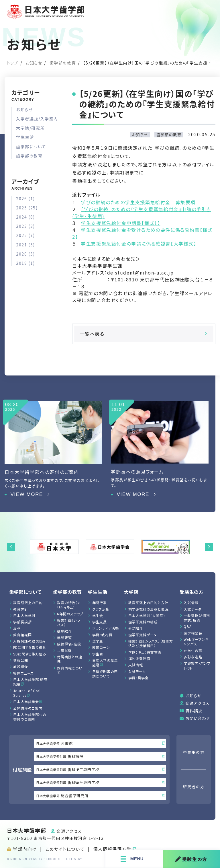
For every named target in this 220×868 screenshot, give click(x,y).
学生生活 (25, 137)
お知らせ (34, 63)
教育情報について (70, 670)
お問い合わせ (198, 718)
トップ (13, 63)
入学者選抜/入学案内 (37, 119)
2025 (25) (27, 208)
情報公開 (20, 660)
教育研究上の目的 (28, 603)
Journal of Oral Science (27, 693)
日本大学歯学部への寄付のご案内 (30, 717)
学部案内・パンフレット (197, 665)
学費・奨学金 (139, 678)
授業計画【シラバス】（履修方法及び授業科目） (151, 643)
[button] (11, 547)
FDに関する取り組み (30, 647)
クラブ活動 (101, 609)
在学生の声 (193, 650)
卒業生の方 (194, 752)
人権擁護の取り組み (29, 641)
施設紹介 (20, 666)
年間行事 (100, 603)
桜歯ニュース (23, 673)
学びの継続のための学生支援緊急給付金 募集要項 (138, 202)
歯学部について (31, 147)
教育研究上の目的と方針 (148, 603)
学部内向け (25, 849)
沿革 (17, 628)
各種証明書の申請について (105, 674)
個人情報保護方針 (112, 849)
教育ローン (101, 647)
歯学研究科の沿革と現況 (148, 609)
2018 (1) (25, 263)
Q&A (187, 626)
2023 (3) (25, 226)
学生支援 (100, 622)
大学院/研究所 (30, 128)
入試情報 (136, 665)
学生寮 (98, 654)
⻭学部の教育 (67, 592)
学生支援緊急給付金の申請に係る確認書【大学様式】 (139, 244)
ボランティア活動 (106, 628)
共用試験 (64, 650)
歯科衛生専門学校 (101, 782)
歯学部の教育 (63, 63)
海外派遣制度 (139, 658)
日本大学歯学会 (26, 701)
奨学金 (98, 641)
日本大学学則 (24, 615)
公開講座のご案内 (28, 708)
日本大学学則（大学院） (147, 615)
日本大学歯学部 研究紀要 (30, 682)
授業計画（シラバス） (69, 622)
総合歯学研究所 (101, 796)
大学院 (131, 592)
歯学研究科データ (143, 635)
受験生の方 (191, 859)
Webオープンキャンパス (196, 642)
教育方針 (20, 609)
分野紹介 (136, 628)
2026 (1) (25, 198)
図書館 (101, 743)
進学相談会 (193, 633)
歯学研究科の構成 (143, 622)
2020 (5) (25, 254)
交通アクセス (197, 703)
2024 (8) (25, 217)
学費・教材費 (102, 635)
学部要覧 (64, 638)
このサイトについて (65, 849)
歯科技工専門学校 (101, 769)
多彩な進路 (193, 657)
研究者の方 (194, 787)
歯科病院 (101, 756)
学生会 (98, 615)
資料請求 (194, 711)
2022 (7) (25, 235)
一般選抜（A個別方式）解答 (197, 618)
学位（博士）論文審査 (145, 652)
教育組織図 (22, 635)
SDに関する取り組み (30, 654)
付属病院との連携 (70, 659)
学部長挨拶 (22, 622)
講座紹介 (64, 631)
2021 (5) (25, 245)
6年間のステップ (70, 614)
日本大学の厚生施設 (105, 662)
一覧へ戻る (144, 334)
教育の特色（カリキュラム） (69, 605)
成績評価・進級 (69, 644)
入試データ (137, 671)
